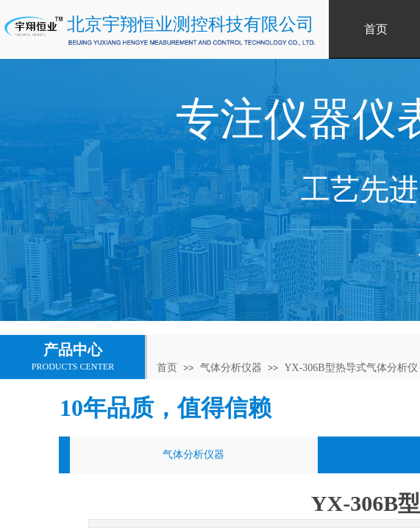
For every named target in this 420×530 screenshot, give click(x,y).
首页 (167, 368)
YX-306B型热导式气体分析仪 (350, 368)
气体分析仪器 (231, 368)
